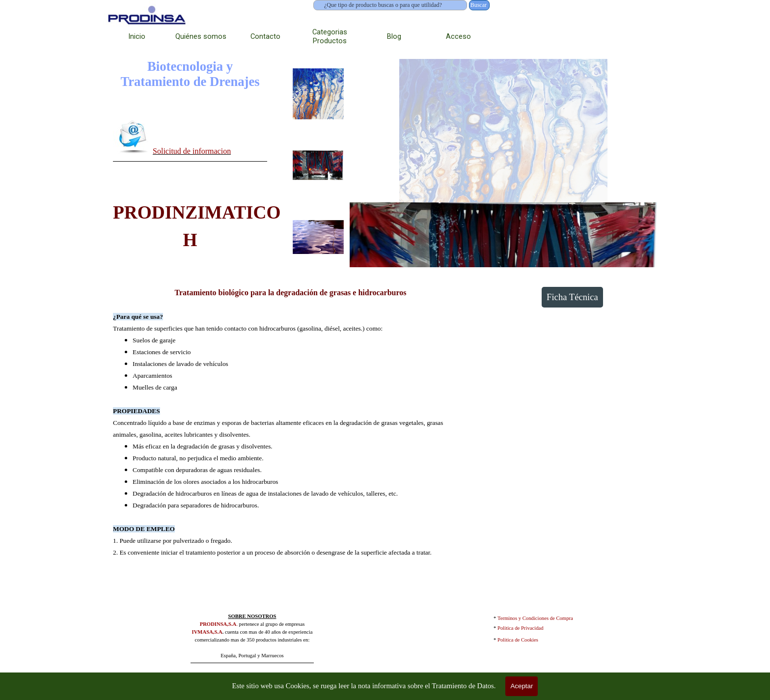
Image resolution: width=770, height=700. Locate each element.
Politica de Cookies (518, 640)
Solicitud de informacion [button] (192, 151)
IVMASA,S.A (207, 632)
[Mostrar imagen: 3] (318, 237)
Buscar (479, 5)
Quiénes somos (201, 36)
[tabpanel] (190, 139)
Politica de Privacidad (521, 628)
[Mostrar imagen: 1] (318, 94)
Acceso (458, 36)
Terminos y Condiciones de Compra (535, 618)
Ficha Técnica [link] (572, 297)
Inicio (137, 36)
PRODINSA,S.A (218, 624)
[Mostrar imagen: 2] (318, 166)
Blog (394, 36)
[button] (133, 136)
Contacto (265, 36)
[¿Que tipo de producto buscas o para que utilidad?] (390, 5)
